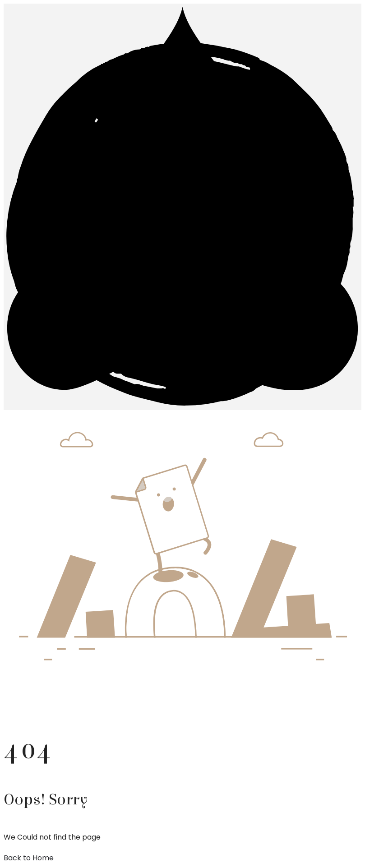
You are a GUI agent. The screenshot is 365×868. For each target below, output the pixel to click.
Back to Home (29, 858)
